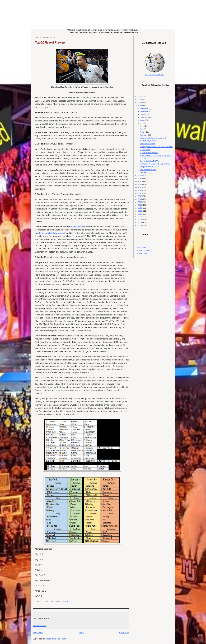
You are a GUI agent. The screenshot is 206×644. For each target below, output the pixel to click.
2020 (140, 181)
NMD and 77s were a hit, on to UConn (155, 164)
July (142, 123)
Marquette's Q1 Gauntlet (149, 167)
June (142, 126)
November (144, 111)
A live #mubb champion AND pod (153, 138)
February (144, 135)
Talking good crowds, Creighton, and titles (156, 147)
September (145, 117)
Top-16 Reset (145, 150)
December (144, 109)
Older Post (124, 633)
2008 (140, 217)
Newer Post (38, 633)
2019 (140, 185)
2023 (140, 105)
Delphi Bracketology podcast (52, 233)
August (143, 120)
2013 (140, 202)
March (143, 132)
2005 (140, 226)
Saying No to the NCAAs (149, 161)
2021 (140, 179)
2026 (140, 97)
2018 (140, 187)
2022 (140, 176)
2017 (140, 190)
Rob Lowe (143, 253)
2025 (140, 100)
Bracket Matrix (77, 227)
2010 (140, 211)
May (142, 129)
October (143, 114)
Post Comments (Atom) (56, 639)
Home (82, 633)
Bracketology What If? (148, 141)
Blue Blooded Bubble (148, 170)
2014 (140, 199)
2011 (140, 208)
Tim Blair (143, 247)
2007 (140, 220)
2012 (140, 205)
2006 (140, 223)
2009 (140, 214)
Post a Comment (39, 626)
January (143, 173)
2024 (140, 103)
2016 (140, 193)
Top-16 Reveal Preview (50, 42)
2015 (140, 196)
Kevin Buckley (145, 250)
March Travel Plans (147, 144)
